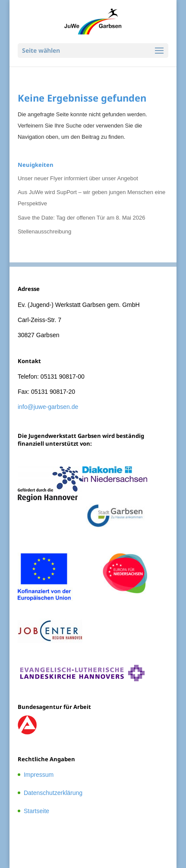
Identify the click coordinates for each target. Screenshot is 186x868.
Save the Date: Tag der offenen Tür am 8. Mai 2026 (82, 218)
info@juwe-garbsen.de (48, 407)
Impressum (39, 775)
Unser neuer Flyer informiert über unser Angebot (78, 178)
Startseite (36, 811)
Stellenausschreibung (44, 231)
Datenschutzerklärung (53, 793)
